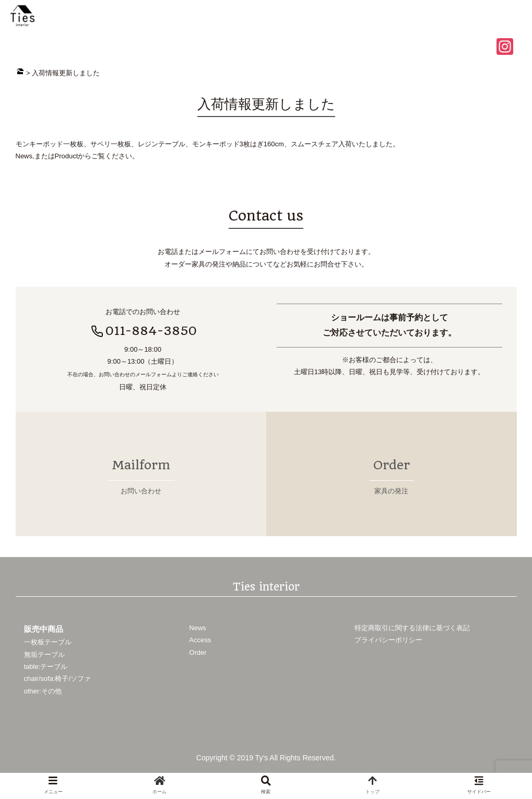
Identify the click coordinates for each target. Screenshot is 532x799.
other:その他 (43, 691)
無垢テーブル (44, 654)
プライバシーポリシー (388, 640)
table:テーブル (46, 666)
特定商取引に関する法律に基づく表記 (412, 627)
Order (198, 652)
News (198, 627)
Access (200, 640)
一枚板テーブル (48, 642)
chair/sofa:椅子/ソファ (58, 679)
